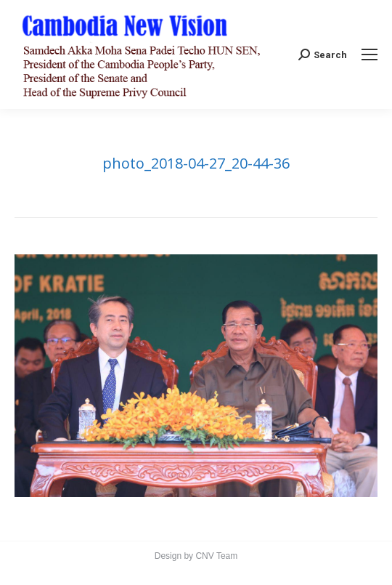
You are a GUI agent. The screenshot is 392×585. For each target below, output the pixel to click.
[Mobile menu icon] (369, 55)
